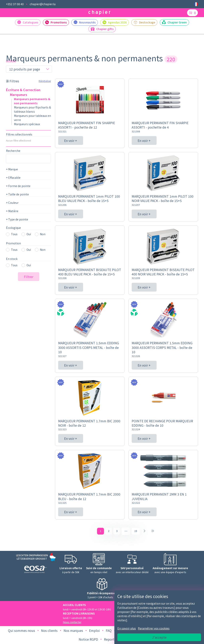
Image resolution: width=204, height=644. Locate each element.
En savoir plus (127, 628)
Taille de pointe (17, 194)
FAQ (109, 631)
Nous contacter (72, 623)
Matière (12, 211)
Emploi (94, 631)
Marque (12, 169)
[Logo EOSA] (36, 570)
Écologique (13, 228)
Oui (29, 234)
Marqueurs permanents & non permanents (32, 101)
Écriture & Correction (23, 90)
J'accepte (159, 637)
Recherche (13, 151)
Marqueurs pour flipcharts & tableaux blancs (32, 109)
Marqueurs (19, 95)
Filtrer (29, 277)
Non (43, 234)
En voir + (71, 141)
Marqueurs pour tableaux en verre (32, 118)
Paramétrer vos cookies (154, 628)
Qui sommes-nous (22, 631)
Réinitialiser (45, 81)
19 (136, 531)
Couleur (12, 203)
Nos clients (49, 631)
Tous (14, 234)
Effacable (13, 178)
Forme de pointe (18, 186)
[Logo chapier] (99, 13)
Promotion (13, 243)
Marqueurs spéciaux (27, 124)
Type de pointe (17, 219)
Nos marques (73, 631)
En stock (12, 259)
